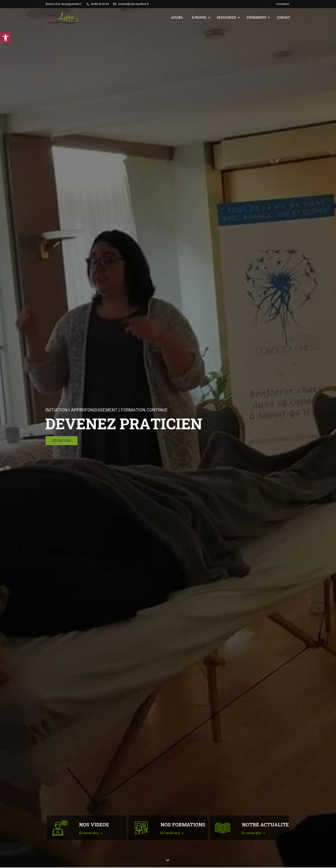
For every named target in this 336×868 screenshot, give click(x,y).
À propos (199, 18)
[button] (6, 38)
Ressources (227, 18)
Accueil (177, 18)
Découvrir (62, 441)
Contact (283, 18)
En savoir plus (91, 833)
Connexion (283, 4)
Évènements (256, 18)
